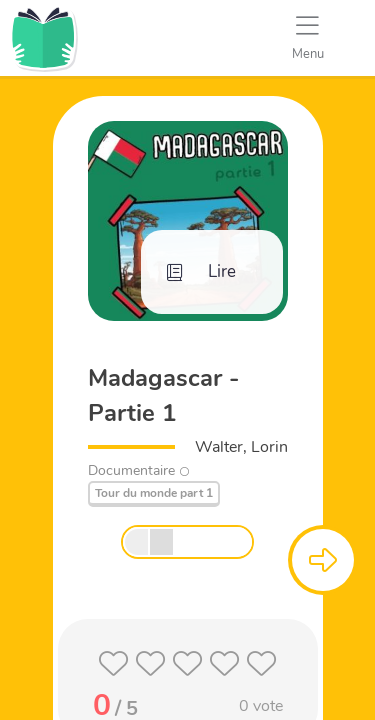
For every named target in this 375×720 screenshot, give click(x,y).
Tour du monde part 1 (154, 493)
